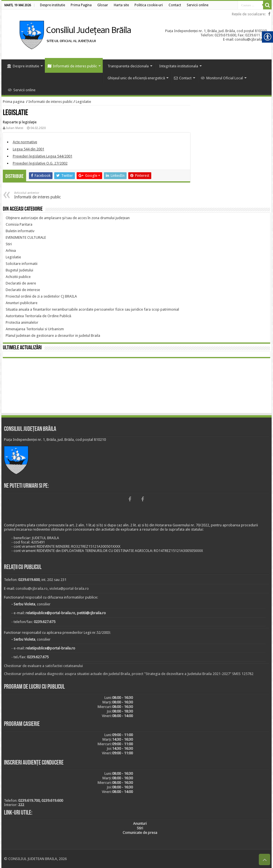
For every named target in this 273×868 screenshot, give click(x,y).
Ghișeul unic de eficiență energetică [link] (136, 78)
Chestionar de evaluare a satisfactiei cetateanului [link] (43, 666)
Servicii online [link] (22, 90)
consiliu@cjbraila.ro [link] (32, 588)
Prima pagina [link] (14, 102)
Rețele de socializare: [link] (249, 14)
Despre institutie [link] (23, 66)
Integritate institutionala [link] (179, 66)
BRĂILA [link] (137, 387)
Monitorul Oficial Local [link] (222, 78)
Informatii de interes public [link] (72, 66)
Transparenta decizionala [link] (128, 66)
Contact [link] (183, 78)
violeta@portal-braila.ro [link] (69, 588)
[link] (52, 5)
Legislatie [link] (83, 102)
